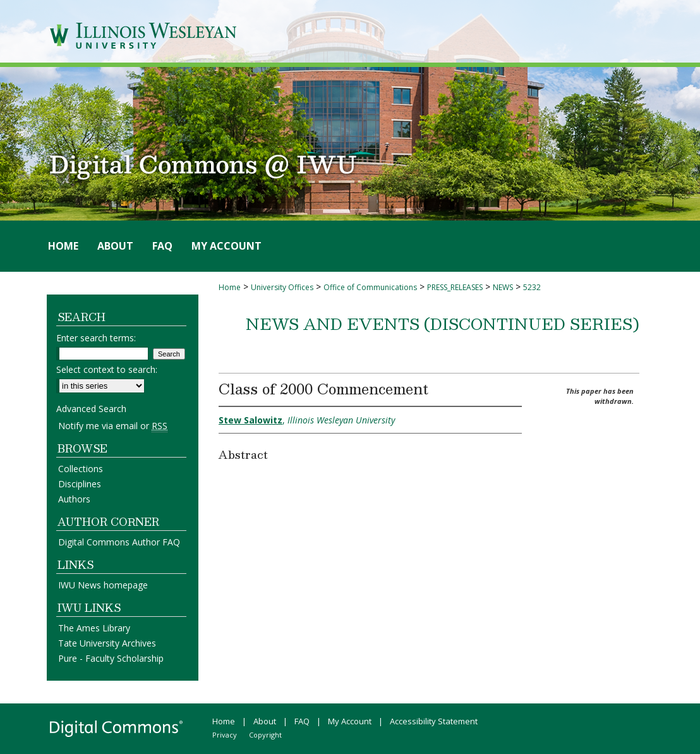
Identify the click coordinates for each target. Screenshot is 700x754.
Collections (81, 469)
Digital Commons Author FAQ (119, 542)
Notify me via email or (113, 426)
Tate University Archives (107, 643)
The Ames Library (94, 628)
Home (230, 287)
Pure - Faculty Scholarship (111, 658)
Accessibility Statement (434, 721)
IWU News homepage (103, 585)
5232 (532, 287)
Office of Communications (370, 287)
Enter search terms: (96, 338)
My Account (350, 721)
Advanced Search (91, 409)
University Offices (282, 287)
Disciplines (80, 484)
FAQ (302, 721)
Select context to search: (107, 369)
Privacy (225, 735)
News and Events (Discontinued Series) (443, 324)
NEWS (503, 287)
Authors (74, 499)
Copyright (265, 735)
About (265, 721)
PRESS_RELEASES (455, 287)
